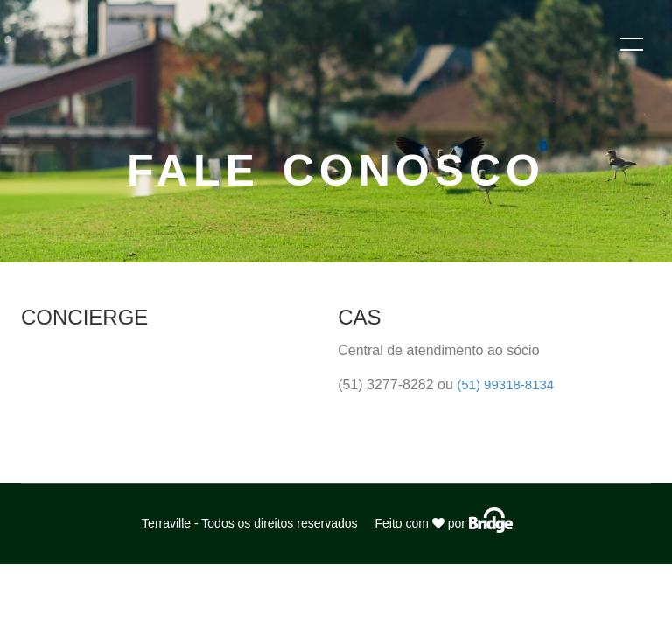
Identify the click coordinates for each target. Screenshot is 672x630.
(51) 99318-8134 (505, 385)
